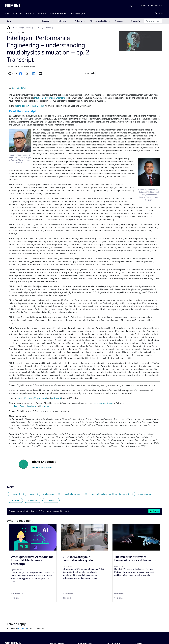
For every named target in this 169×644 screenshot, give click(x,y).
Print (87, 74)
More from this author (42, 467)
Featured (16, 494)
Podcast (15, 500)
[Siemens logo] (13, 5)
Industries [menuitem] (42, 13)
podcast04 (56, 398)
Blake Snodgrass (19, 88)
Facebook (32, 406)
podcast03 (42, 398)
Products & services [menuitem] (13, 13)
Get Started (154, 511)
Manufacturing (144, 494)
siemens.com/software (103, 403)
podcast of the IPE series (29, 106)
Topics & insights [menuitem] (78, 13)
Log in (131, 5)
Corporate (119, 21)
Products (46, 21)
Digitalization (49, 494)
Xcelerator (51, 500)
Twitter (23, 406)
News (31, 494)
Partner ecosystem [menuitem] (58, 13)
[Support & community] (152, 5)
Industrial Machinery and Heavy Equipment (110, 494)
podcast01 (22, 398)
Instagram (45, 406)
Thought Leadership (99, 21)
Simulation (33, 500)
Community (135, 21)
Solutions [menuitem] (30, 13)
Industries (62, 21)
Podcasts (78, 21)
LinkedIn (15, 406)
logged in (23, 629)
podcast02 (32, 398)
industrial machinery (73, 494)
